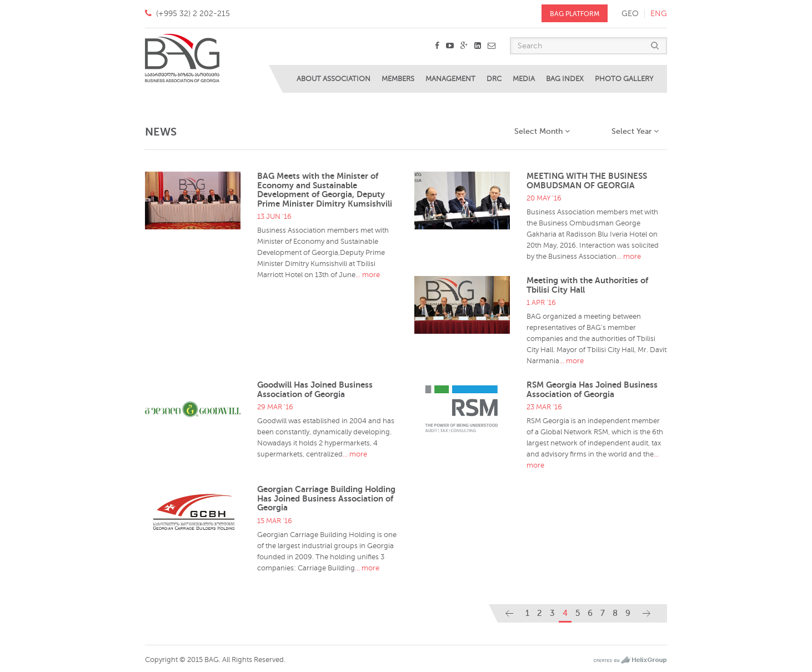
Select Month (542, 131)
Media (524, 79)
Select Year (635, 131)
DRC (494, 79)
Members (398, 79)
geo (630, 14)
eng (659, 14)
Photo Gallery (624, 79)
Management (450, 79)
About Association (334, 79)
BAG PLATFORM (575, 14)
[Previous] (509, 613)
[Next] (646, 613)
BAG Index (565, 79)
